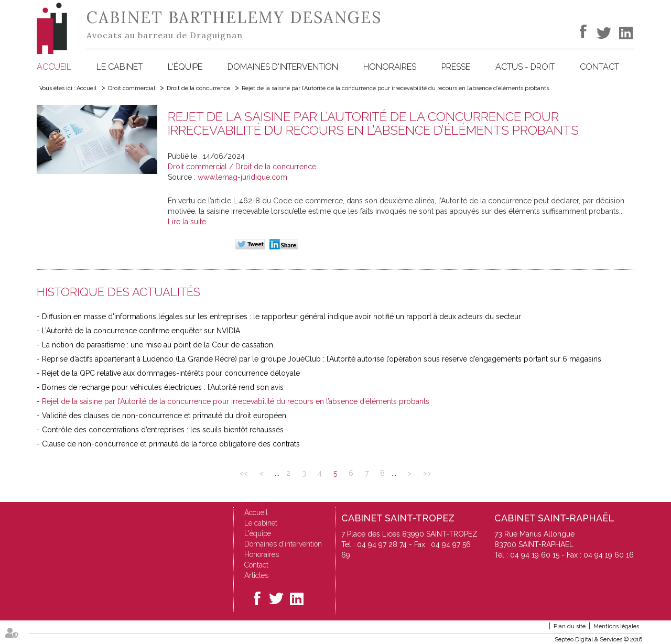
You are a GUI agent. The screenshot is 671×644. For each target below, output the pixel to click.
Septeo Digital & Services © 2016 (598, 640)
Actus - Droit (525, 67)
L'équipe (185, 67)
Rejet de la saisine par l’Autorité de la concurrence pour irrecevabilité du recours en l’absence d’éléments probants (395, 88)
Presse (456, 67)
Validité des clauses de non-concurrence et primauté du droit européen (164, 416)
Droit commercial (132, 88)
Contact (599, 67)
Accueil (54, 67)
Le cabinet (120, 67)
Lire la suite (187, 222)
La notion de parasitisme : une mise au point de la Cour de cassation (158, 345)
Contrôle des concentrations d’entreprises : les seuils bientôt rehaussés (163, 430)
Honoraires (390, 67)
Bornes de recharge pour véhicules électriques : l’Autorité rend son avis (163, 387)
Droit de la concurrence (198, 88)
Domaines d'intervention (283, 67)
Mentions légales (616, 626)
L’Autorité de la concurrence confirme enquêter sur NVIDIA (141, 331)
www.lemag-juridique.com (242, 177)
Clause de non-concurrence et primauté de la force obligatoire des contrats (171, 444)
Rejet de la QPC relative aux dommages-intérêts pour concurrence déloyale (171, 373)
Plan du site (570, 626)
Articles (256, 575)
